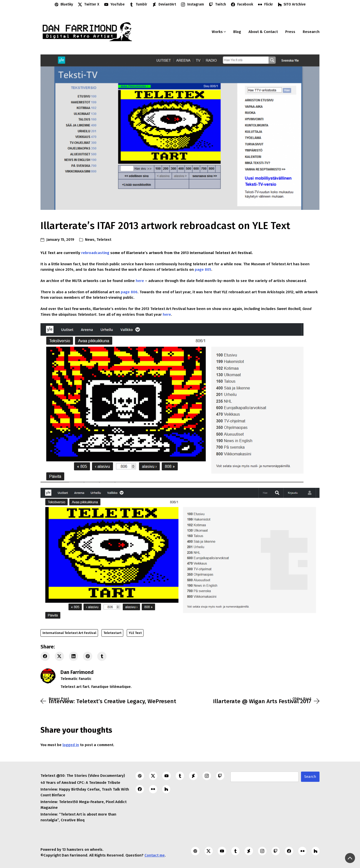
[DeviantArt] (164, 4)
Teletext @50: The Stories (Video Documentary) (83, 776)
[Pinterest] (88, 656)
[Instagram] (192, 4)
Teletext (104, 240)
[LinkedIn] (74, 656)
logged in (71, 745)
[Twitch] (217, 4)
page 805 (203, 270)
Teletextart (112, 633)
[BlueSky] (64, 4)
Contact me (155, 855)
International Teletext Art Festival (69, 633)
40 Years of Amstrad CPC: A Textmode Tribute (80, 783)
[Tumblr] (138, 4)
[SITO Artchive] (292, 4)
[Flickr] (265, 4)
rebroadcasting (95, 253)
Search (310, 777)
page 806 (129, 292)
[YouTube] (114, 4)
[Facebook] (242, 4)
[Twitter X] (89, 4)
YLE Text (135, 633)
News (90, 240)
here (140, 281)
